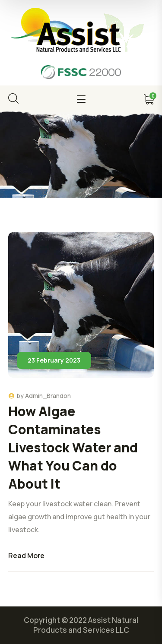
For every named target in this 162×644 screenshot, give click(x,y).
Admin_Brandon (48, 396)
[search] (13, 98)
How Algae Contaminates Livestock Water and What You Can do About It (73, 447)
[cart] (149, 99)
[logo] (81, 32)
